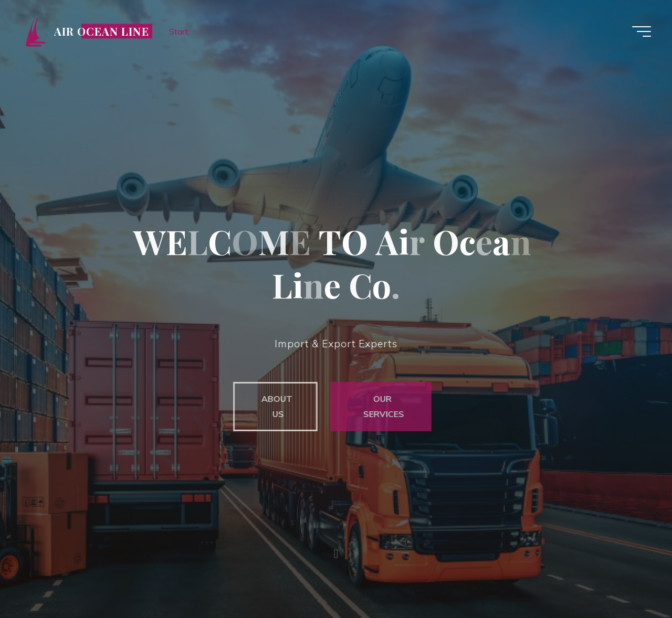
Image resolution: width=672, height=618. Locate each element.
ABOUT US (273, 406)
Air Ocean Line (102, 31)
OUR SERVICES (380, 406)
